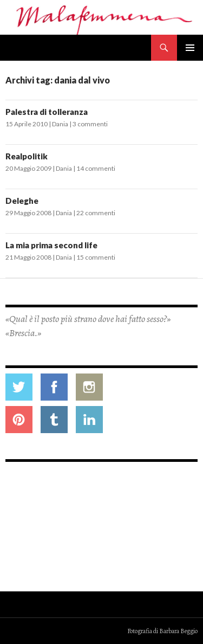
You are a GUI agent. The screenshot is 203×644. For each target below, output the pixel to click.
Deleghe (22, 201)
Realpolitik (27, 156)
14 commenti (96, 168)
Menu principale (190, 48)
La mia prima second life (51, 245)
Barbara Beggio (178, 631)
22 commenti (96, 213)
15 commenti (96, 257)
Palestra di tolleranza (47, 112)
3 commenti (90, 124)
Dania (60, 124)
